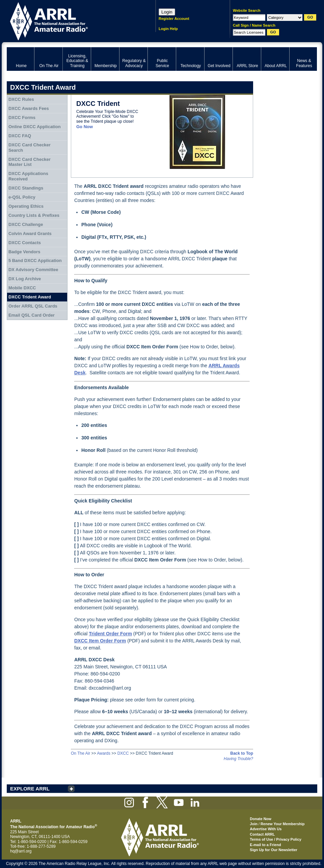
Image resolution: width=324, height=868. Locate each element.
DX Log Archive (25, 279)
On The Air (80, 753)
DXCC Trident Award (30, 297)
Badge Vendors (24, 252)
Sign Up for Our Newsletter (274, 850)
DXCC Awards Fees (29, 108)
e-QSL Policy (22, 197)
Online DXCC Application (35, 127)
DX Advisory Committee (33, 270)
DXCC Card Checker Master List (30, 162)
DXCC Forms (22, 118)
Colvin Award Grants (30, 234)
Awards (104, 753)
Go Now (85, 127)
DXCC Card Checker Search (30, 148)
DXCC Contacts (25, 243)
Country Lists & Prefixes (34, 215)
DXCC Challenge (26, 224)
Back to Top (242, 753)
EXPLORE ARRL (30, 789)
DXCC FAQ (20, 136)
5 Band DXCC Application (35, 261)
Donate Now (261, 819)
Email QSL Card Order (32, 315)
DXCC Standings (26, 188)
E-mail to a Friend (265, 845)
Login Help (168, 29)
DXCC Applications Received (28, 176)
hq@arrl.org (21, 851)
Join (254, 824)
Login (167, 12)
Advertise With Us (266, 829)
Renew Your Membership (282, 824)
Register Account (174, 19)
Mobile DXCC (22, 288)
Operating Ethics (26, 206)
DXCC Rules (21, 99)
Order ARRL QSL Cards (33, 306)
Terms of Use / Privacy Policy (276, 839)
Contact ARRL (262, 834)
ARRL (72, 20)
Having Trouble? (238, 759)
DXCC (123, 753)
